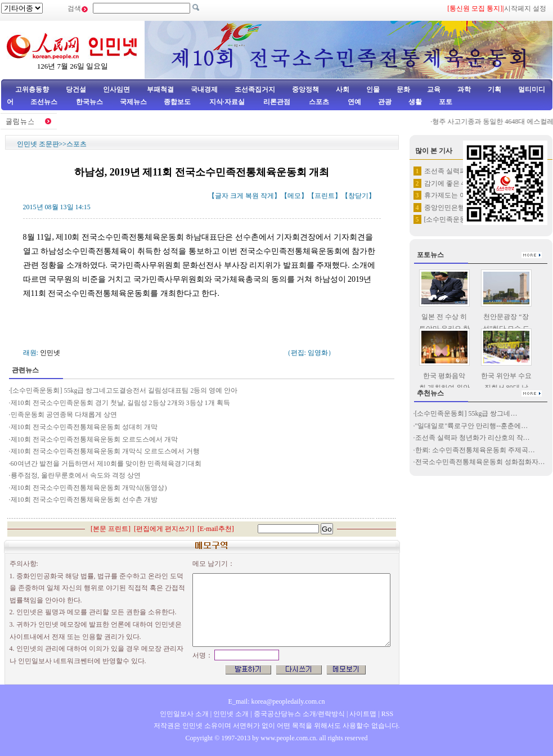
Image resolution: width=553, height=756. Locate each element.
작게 (267, 196)
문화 (403, 89)
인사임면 (116, 89)
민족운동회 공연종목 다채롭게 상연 (64, 415)
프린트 (325, 196)
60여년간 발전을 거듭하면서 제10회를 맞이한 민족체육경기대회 (106, 463)
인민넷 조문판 (38, 144)
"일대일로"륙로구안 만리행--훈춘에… (472, 426)
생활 (415, 102)
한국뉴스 (89, 102)
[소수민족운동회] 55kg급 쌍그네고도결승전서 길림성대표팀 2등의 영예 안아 (124, 390)
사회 (343, 89)
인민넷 (50, 353)
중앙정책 (305, 89)
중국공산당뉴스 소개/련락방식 (299, 714)
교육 (434, 89)
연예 (354, 102)
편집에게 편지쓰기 (164, 529)
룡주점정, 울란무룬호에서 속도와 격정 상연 (76, 475)
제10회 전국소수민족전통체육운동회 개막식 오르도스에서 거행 (105, 451)
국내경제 (204, 89)
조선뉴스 (45, 102)
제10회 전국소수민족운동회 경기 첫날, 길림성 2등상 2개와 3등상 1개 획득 (120, 403)
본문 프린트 (111, 529)
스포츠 (318, 102)
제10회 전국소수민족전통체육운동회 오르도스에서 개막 (94, 439)
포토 (446, 102)
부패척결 (160, 89)
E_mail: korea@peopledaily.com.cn (277, 701)
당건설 (76, 89)
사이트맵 (363, 714)
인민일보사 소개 (184, 714)
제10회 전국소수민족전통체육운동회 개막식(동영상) (89, 488)
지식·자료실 (228, 102)
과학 (464, 89)
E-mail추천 (216, 529)
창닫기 (358, 196)
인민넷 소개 (230, 714)
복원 (252, 196)
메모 (294, 196)
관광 (385, 102)
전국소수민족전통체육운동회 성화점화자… (480, 462)
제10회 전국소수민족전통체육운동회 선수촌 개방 (84, 499)
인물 (373, 89)
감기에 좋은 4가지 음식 (459, 183)
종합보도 (177, 102)
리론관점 (277, 102)
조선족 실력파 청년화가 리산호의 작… (473, 438)
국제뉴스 (133, 102)
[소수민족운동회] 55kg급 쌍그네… (466, 413)
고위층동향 (32, 89)
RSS (387, 714)
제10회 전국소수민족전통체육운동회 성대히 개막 (84, 427)
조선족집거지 (255, 89)
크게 (237, 196)
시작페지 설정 (525, 8)
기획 (494, 89)
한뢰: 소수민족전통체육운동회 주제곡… (475, 450)
